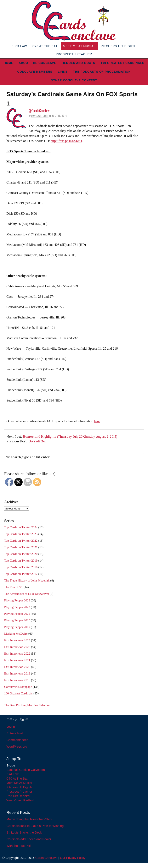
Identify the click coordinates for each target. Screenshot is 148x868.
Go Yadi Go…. (38, 441)
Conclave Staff (40, 116)
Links (63, 72)
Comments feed (17, 740)
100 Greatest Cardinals (123, 63)
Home (8, 63)
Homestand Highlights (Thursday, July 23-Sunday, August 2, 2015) (70, 436)
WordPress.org (17, 746)
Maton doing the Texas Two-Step (29, 819)
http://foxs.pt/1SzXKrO (66, 141)
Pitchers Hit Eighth (119, 46)
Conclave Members (35, 72)
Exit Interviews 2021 (17, 660)
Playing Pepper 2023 (17, 600)
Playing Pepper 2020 (17, 620)
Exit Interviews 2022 (17, 654)
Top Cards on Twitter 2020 (21, 554)
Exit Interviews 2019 (17, 673)
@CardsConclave (39, 111)
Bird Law (19, 46)
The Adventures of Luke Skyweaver (27, 594)
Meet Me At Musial (79, 46)
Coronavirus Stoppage (18, 687)
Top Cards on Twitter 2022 (21, 541)
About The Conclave (37, 63)
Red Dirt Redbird (18, 796)
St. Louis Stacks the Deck (24, 832)
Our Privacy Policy (73, 858)
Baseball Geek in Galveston (26, 770)
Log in (11, 727)
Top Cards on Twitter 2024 (21, 527)
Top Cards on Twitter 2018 (21, 567)
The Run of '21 (13, 587)
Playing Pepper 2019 (17, 627)
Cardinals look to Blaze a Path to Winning (35, 826)
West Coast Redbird (20, 800)
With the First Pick (19, 846)
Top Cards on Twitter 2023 (21, 534)
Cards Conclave (47, 858)
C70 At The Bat (45, 46)
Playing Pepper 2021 (17, 614)
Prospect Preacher (74, 54)
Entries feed (15, 733)
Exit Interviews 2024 (17, 640)
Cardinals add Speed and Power (29, 839)
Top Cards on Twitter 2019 (21, 561)
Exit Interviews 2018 (17, 680)
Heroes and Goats (78, 63)
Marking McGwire (16, 634)
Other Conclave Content (74, 80)
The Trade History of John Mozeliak (27, 580)
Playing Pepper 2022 (17, 607)
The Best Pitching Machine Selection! (28, 705)
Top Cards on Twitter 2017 (21, 574)
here (97, 421)
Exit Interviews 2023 (17, 647)
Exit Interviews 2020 (17, 667)
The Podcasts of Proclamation (102, 72)
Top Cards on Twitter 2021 (21, 547)
